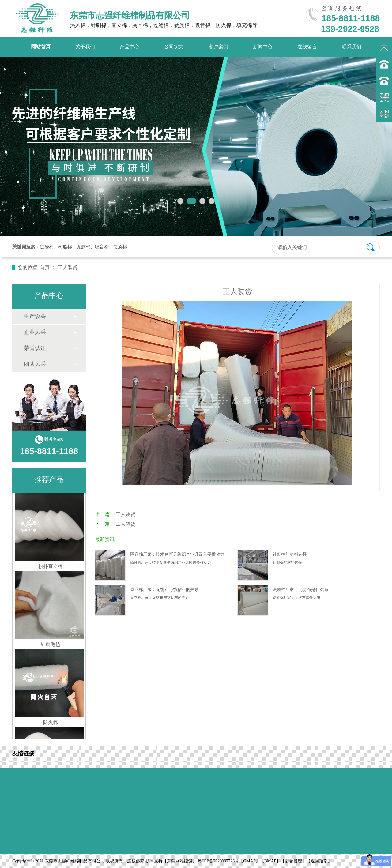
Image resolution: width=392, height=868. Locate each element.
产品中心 (130, 47)
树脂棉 (65, 247)
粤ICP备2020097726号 (218, 861)
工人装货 (126, 514)
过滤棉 (47, 247)
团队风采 (35, 364)
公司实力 (174, 47)
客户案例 (218, 47)
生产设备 (35, 316)
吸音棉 (102, 247)
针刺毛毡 (51, 646)
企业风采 (35, 332)
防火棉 (51, 724)
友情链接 (23, 753)
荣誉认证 (35, 348)
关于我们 (85, 47)
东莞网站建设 (180, 861)
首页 (45, 267)
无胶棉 (83, 247)
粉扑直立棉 (51, 568)
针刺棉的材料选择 (290, 554)
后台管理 (293, 861)
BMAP (270, 861)
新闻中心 (263, 47)
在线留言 (307, 47)
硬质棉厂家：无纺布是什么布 (300, 590)
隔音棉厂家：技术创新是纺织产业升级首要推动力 (177, 554)
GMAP (249, 861)
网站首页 (41, 47)
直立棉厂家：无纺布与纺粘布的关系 (164, 590)
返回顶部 (319, 861)
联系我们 (352, 47)
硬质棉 (120, 247)
